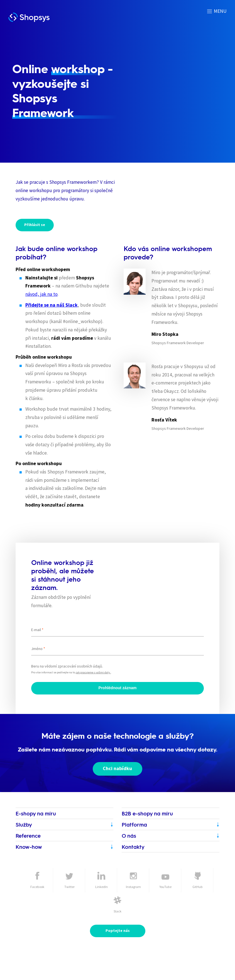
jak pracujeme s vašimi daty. (93, 672)
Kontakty (133, 847)
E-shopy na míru (36, 813)
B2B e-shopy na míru (147, 813)
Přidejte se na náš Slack (52, 305)
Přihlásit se (35, 225)
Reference (28, 836)
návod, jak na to (41, 294)
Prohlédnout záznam (118, 688)
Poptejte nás (118, 931)
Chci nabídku (118, 768)
